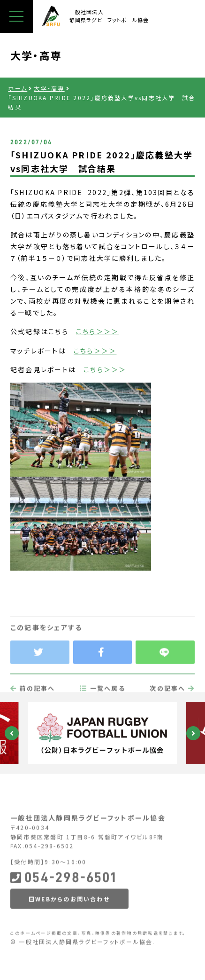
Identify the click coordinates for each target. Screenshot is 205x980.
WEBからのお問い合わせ (69, 921)
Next (193, 733)
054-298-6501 (63, 900)
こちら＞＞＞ (97, 331)
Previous (12, 733)
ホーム (18, 88)
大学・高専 (49, 88)
